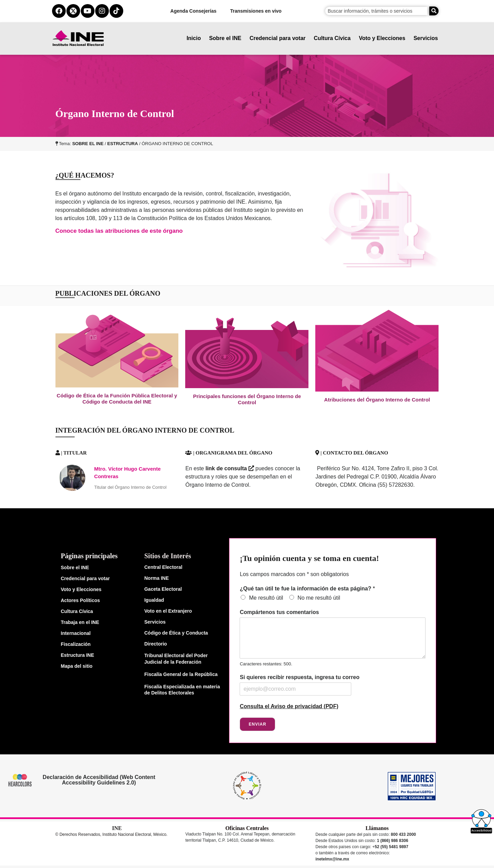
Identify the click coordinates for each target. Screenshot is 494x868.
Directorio (155, 644)
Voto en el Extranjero (168, 611)
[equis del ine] (73, 11)
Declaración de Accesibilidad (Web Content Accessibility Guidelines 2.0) (99, 780)
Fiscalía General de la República (181, 674)
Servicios (426, 38)
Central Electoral (163, 567)
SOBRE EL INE (88, 144)
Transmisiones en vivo (256, 11)
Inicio (194, 38)
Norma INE (156, 578)
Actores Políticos (80, 600)
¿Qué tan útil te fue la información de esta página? (307, 589)
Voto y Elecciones (382, 38)
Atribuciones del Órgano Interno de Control (377, 400)
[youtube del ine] (88, 11)
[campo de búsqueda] (376, 11)
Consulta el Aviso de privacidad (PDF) (289, 706)
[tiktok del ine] (116, 11)
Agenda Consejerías (194, 11)
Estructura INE (78, 655)
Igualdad (154, 600)
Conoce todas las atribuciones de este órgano (119, 231)
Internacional (76, 633)
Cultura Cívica (332, 38)
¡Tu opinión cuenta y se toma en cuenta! (309, 558)
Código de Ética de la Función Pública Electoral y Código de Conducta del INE (117, 399)
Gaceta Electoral (163, 589)
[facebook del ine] (59, 11)
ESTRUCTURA (123, 144)
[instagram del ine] (102, 11)
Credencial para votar (278, 38)
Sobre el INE (225, 38)
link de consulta (230, 468)
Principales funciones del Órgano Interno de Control (247, 399)
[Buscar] (434, 11)
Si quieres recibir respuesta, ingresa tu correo (299, 677)
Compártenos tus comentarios (279, 612)
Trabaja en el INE (80, 622)
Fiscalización (76, 644)
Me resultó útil (266, 598)
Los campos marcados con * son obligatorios (294, 574)
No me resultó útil (319, 598)
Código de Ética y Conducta (176, 633)
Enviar (257, 724)
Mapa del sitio (77, 666)
